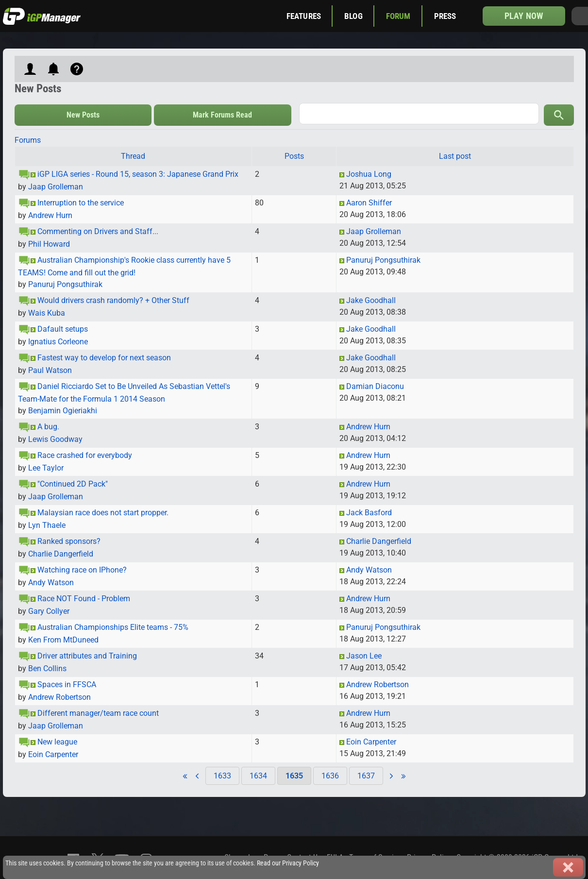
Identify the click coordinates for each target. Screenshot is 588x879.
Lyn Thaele (47, 525)
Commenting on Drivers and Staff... (98, 231)
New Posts (83, 115)
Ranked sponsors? (69, 541)
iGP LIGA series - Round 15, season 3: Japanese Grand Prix (138, 174)
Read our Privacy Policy (288, 863)
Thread (133, 156)
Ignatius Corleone (58, 342)
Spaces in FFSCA (67, 685)
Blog (353, 16)
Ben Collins (47, 668)
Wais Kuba (47, 313)
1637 (366, 776)
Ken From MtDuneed (63, 640)
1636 (330, 776)
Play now (524, 16)
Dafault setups (63, 329)
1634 (258, 776)
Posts (294, 156)
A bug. (48, 427)
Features (304, 16)
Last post (455, 156)
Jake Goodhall (371, 300)
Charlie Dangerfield (61, 554)
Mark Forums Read (222, 115)
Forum (398, 16)
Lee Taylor (46, 468)
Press (445, 16)
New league (57, 742)
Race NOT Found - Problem (84, 599)
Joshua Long (369, 174)
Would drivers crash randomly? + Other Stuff (113, 300)
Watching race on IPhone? (82, 570)
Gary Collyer (49, 611)
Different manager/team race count (98, 713)
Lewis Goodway (55, 439)
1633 (222, 776)
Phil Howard (49, 244)
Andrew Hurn (50, 215)
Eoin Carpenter (53, 754)
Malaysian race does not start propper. (103, 513)
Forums (28, 140)
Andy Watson (51, 583)
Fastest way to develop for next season (104, 358)
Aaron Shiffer (369, 203)
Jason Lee (364, 656)
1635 (294, 776)
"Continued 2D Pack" (73, 484)
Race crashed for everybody (85, 455)
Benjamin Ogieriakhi (63, 411)
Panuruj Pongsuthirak (65, 284)
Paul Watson (50, 370)
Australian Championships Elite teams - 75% (113, 627)
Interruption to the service (81, 203)
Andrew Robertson (59, 697)
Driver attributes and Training (87, 656)
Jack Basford (369, 513)
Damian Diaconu (375, 386)
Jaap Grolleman (56, 187)
